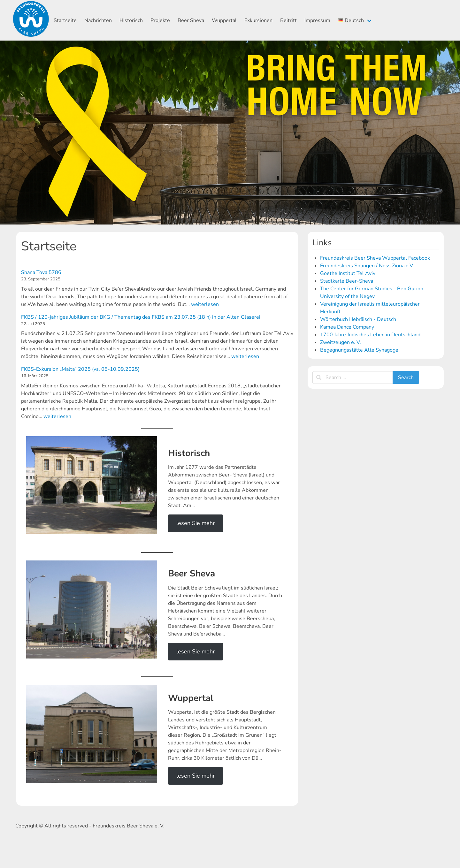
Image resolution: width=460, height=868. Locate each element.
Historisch (131, 20)
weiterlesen (205, 304)
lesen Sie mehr (195, 523)
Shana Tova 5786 (41, 272)
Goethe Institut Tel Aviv (348, 273)
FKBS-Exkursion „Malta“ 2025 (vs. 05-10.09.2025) (80, 369)
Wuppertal (224, 20)
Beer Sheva (191, 20)
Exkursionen (258, 20)
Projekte (160, 20)
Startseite (65, 20)
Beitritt (288, 20)
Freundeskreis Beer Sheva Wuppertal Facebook (375, 258)
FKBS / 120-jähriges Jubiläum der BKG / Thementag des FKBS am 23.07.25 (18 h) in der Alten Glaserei (141, 317)
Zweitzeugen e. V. (341, 342)
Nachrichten (98, 20)
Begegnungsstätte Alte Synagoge (359, 350)
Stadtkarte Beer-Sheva (347, 281)
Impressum (317, 20)
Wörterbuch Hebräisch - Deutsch (358, 319)
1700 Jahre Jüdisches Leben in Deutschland (370, 335)
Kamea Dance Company (347, 327)
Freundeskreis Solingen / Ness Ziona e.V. (367, 266)
